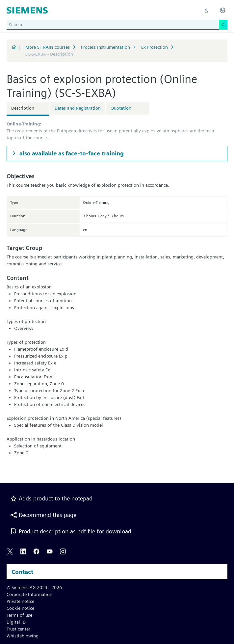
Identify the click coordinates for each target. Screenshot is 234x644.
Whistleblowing (23, 636)
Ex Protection (155, 47)
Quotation (121, 108)
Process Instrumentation (105, 47)
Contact (22, 572)
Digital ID (16, 622)
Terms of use (19, 615)
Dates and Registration (78, 108)
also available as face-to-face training (71, 153)
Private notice (20, 601)
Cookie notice (20, 608)
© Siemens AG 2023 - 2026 (34, 587)
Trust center (18, 629)
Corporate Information (29, 594)
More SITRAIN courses (48, 47)
